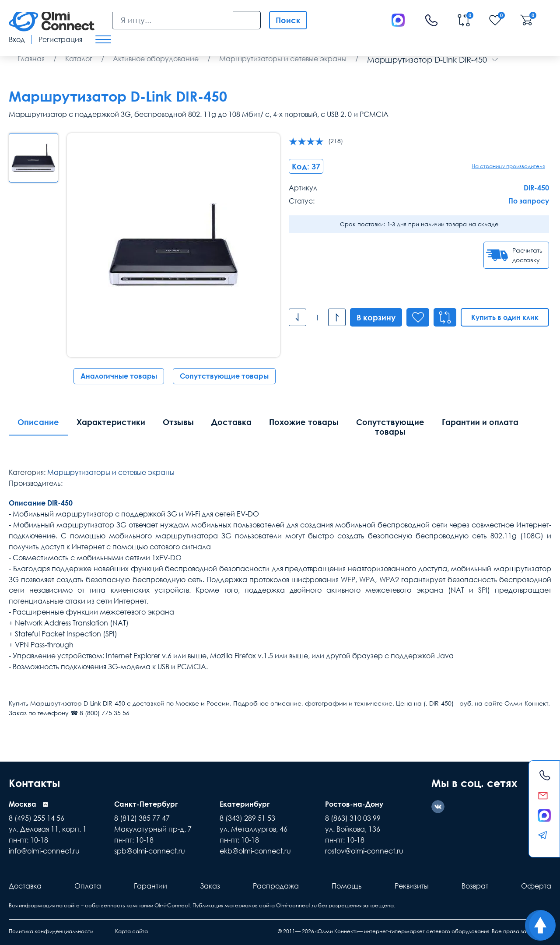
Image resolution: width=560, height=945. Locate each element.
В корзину (376, 317)
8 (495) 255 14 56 (37, 818)
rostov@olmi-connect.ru (364, 851)
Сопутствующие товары (224, 376)
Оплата (88, 886)
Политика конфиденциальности (51, 931)
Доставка (231, 422)
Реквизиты (412, 886)
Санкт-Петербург (146, 804)
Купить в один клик (505, 317)
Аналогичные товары (119, 376)
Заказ (210, 886)
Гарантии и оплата (480, 422)
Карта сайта (131, 931)
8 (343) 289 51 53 (247, 818)
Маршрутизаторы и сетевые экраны (111, 472)
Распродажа (276, 886)
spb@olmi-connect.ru (150, 851)
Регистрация (60, 39)
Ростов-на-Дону (354, 804)
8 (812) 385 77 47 (142, 818)
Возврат (475, 886)
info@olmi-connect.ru (44, 851)
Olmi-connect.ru (296, 905)
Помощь (347, 886)
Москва (23, 804)
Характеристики (111, 422)
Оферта (536, 886)
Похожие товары (304, 422)
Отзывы (178, 422)
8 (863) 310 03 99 (353, 818)
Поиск (288, 20)
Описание (38, 422)
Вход (17, 39)
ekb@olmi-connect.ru (255, 851)
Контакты (34, 783)
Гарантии (150, 886)
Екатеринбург (245, 804)
